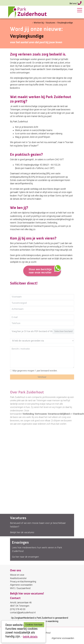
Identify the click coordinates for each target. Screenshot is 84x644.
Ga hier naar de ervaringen (25, 557)
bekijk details (30, 637)
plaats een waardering (48, 621)
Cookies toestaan (34, 625)
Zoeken (77, 4)
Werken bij (39, 23)
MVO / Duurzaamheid (20, 588)
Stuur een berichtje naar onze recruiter (45, 270)
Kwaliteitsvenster (18, 578)
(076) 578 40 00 (80, 4)
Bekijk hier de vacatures (22, 532)
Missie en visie (17, 575)
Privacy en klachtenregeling (23, 582)
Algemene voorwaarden (21, 585)
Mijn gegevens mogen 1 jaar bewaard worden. (35, 371)
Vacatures (50, 23)
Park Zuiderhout (45, 618)
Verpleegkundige (65, 23)
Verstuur (42, 377)
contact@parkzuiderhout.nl (23, 613)
